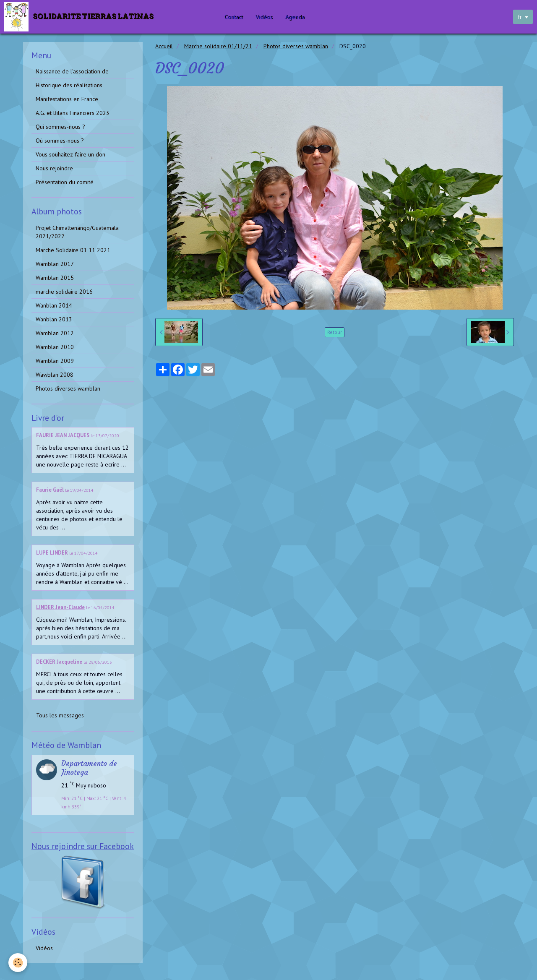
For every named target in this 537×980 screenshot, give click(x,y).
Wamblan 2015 (55, 278)
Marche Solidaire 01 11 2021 (73, 250)
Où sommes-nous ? (60, 141)
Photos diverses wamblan (296, 46)
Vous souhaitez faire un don (70, 154)
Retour (335, 332)
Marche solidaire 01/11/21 (218, 46)
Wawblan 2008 (55, 375)
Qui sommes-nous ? (60, 127)
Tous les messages (60, 715)
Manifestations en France (67, 99)
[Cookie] (18, 963)
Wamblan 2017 (55, 264)
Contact (234, 17)
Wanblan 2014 (54, 305)
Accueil (164, 46)
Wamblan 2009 (55, 361)
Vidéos (264, 17)
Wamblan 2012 (55, 333)
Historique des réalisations (69, 85)
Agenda (295, 17)
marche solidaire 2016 (64, 292)
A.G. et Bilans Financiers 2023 (73, 113)
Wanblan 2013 (54, 319)
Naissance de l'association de (72, 71)
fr (520, 17)
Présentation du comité (65, 182)
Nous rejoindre (54, 168)
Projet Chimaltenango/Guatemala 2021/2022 (77, 232)
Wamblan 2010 (55, 347)
